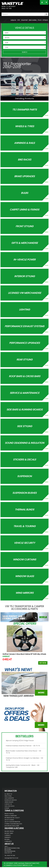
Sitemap (7, 808)
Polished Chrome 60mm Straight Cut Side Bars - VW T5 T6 (24, 759)
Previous (4, 645)
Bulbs (25, 193)
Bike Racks (24, 160)
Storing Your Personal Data (13, 824)
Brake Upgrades (24, 176)
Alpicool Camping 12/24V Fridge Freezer (20, 741)
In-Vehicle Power (24, 259)
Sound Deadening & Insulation (25, 443)
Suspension (24, 476)
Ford (40, 20)
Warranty (8, 837)
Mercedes (33, 20)
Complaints (8, 841)
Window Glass (25, 576)
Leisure (13, 20)
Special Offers (25, 624)
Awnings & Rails (24, 143)
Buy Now (43, 663)
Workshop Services (11, 800)
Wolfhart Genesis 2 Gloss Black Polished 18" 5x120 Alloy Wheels (24, 654)
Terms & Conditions (11, 816)
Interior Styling (25, 276)
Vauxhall (24, 20)
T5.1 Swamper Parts (25, 110)
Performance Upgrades (24, 343)
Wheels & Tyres (25, 126)
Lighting (24, 309)
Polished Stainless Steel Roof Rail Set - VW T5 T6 (23, 746)
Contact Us (8, 804)
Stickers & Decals (24, 459)
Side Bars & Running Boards (25, 409)
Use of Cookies (9, 820)
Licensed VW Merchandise (25, 293)
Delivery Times (9, 833)
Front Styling (24, 226)
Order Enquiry (9, 802)
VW (18, 20)
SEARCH (25, 52)
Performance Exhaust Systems (24, 326)
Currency (8, 835)
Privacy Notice (9, 814)
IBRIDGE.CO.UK (28, 865)
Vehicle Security (24, 543)
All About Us (8, 794)
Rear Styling (24, 359)
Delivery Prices (9, 831)
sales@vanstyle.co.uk (11, 858)
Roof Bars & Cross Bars (25, 376)
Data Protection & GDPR (12, 826)
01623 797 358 (7, 8)
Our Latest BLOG (9, 806)
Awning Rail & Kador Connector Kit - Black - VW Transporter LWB (23, 766)
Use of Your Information (12, 822)
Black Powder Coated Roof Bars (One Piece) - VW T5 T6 (24, 752)
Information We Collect (12, 818)
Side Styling (25, 426)
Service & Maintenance (25, 393)
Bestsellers (24, 736)
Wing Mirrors (25, 593)
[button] (4, 617)
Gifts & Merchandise (25, 243)
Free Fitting (8, 796)
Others (45, 20)
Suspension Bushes (24, 493)
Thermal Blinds (24, 509)
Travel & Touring (24, 526)
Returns (7, 839)
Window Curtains (24, 559)
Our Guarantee (9, 798)
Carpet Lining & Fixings (24, 210)
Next (45, 645)
